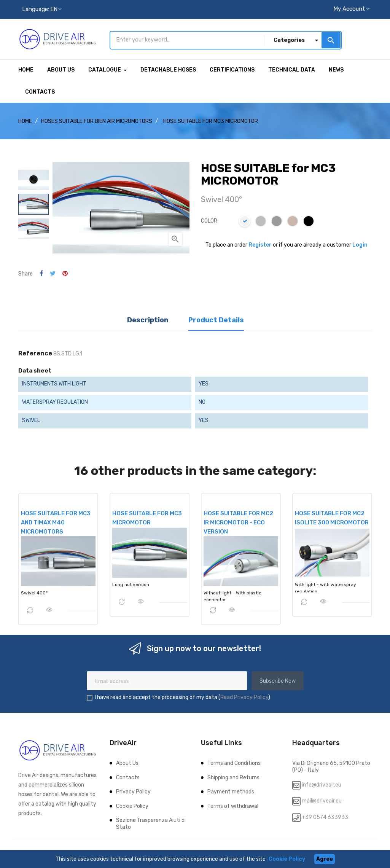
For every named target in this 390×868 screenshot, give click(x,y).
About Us (127, 762)
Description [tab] (148, 318)
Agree (325, 859)
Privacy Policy (133, 790)
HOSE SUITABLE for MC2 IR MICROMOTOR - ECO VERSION (238, 521)
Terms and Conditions (234, 762)
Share (41, 272)
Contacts (128, 776)
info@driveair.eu (322, 783)
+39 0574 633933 (324, 816)
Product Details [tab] (216, 318)
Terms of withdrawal (233, 805)
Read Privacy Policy (244, 696)
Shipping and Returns (233, 776)
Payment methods (231, 790)
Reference (35, 352)
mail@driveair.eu (322, 799)
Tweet (53, 272)
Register (260, 243)
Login (360, 243)
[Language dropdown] (42, 10)
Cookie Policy (132, 805)
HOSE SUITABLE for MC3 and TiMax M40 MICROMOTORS (56, 521)
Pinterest (65, 272)
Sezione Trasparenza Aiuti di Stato (151, 822)
